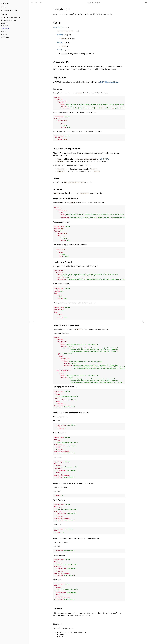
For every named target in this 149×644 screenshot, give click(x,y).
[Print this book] (146, 2)
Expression (61, 35)
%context (58, 189)
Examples (58, 89)
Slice (3, 31)
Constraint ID (58, 27)
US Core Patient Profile (9, 10)
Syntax (57, 23)
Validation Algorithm (8, 20)
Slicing (4, 34)
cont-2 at (74, 483)
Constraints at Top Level (63, 262)
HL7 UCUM (105, 159)
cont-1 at (71, 413)
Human (60, 42)
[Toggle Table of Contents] (32, 2)
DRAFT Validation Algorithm (11, 17)
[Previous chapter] (34, 322)
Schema (4, 23)
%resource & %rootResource (66, 325)
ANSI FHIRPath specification (109, 82)
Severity (60, 50)
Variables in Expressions (67, 149)
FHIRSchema (5, 3)
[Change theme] (37, 2)
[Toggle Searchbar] (41, 2)
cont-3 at (76, 538)
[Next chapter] (143, 322)
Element (4, 26)
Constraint (5, 29)
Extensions (5, 37)
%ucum (57, 178)
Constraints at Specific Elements (66, 199)
